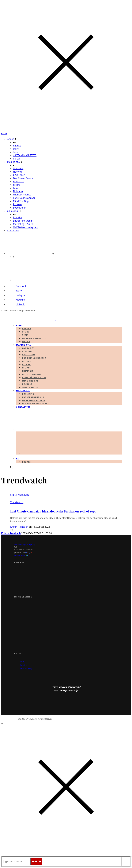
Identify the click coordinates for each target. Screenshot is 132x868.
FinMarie (18, 191)
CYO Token (19, 175)
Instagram (21, 295)
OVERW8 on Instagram (26, 227)
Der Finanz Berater (23, 178)
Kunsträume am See (24, 198)
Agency (17, 146)
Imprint (23, 665)
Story (16, 149)
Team (16, 152)
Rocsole (17, 204)
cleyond (17, 172)
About (10, 139)
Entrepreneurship (23, 221)
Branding (18, 217)
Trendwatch (17, 502)
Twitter (20, 291)
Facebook (21, 286)
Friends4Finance (22, 195)
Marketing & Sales (23, 224)
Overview (18, 168)
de (5, 133)
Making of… (14, 162)
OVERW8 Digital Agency (25, 544)
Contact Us (13, 231)
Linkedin (20, 304)
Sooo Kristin (20, 208)
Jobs (22, 661)
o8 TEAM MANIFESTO (25, 155)
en (3, 133)
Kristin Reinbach (19, 527)
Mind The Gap (21, 201)
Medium (20, 300)
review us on (21, 555)
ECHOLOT (18, 181)
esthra (17, 185)
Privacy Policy (26, 669)
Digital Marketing (20, 495)
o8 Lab (17, 159)
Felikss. (17, 188)
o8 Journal (13, 211)
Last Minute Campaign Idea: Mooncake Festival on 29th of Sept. (53, 511)
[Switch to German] (35, 280)
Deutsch (27, 462)
